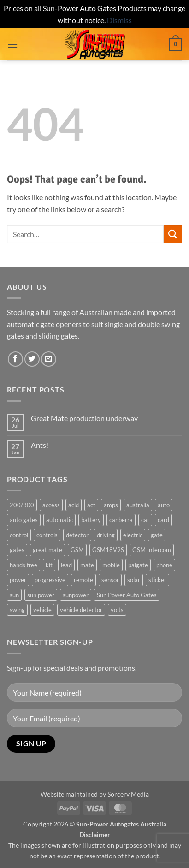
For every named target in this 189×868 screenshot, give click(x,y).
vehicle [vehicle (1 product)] (42, 610)
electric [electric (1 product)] (133, 535)
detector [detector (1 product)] (77, 535)
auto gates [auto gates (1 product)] (24, 520)
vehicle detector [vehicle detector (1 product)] (81, 610)
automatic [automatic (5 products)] (59, 520)
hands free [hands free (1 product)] (24, 565)
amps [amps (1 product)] (111, 505)
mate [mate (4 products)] (87, 565)
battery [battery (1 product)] (91, 520)
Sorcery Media (128, 794)
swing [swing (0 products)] (17, 610)
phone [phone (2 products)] (164, 565)
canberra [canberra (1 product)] (121, 520)
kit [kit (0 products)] (49, 565)
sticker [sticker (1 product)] (157, 580)
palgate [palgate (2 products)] (138, 565)
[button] (12, 45)
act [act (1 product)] (91, 505)
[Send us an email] (49, 359)
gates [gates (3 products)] (17, 550)
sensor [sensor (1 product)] (110, 580)
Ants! (40, 445)
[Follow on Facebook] (15, 359)
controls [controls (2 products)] (47, 535)
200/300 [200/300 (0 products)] (22, 505)
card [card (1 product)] (163, 520)
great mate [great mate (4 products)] (47, 550)
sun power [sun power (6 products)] (41, 595)
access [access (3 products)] (51, 505)
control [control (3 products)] (19, 535)
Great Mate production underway (84, 418)
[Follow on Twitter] (32, 359)
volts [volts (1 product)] (117, 610)
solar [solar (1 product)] (134, 580)
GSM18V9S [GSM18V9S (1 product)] (108, 550)
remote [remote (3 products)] (83, 580)
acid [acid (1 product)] (74, 505)
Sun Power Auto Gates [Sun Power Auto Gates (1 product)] (127, 595)
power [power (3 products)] (18, 580)
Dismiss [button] (119, 20)
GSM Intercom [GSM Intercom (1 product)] (152, 550)
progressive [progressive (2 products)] (50, 580)
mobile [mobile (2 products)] (111, 565)
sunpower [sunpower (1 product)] (76, 595)
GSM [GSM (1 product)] (77, 550)
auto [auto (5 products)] (164, 505)
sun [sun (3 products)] (14, 595)
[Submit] (173, 234)
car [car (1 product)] (145, 520)
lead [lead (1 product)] (66, 565)
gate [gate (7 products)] (157, 535)
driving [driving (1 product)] (106, 535)
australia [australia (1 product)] (138, 505)
